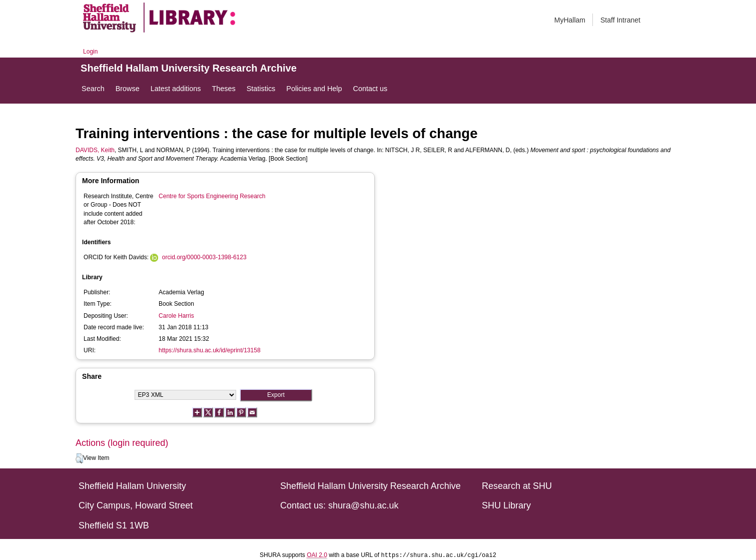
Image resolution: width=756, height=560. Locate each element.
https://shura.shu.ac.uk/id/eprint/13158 (209, 350)
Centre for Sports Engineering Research (212, 196)
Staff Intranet (620, 20)
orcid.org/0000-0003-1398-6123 (204, 257)
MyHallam (570, 20)
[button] (79, 458)
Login (90, 52)
